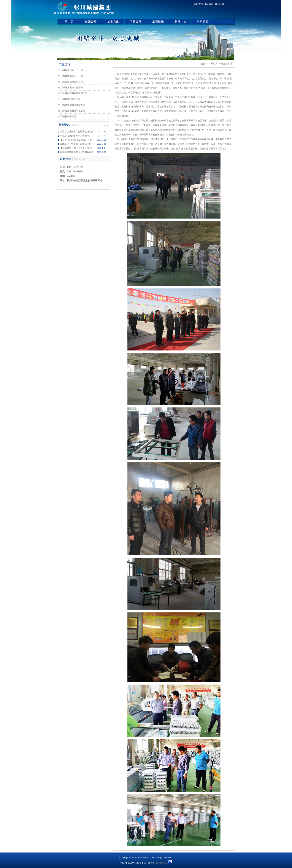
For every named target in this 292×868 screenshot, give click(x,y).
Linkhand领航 (161, 863)
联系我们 (219, 4)
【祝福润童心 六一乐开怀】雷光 (76, 148)
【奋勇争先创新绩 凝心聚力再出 (76, 140)
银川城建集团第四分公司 (70, 88)
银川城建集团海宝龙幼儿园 (71, 105)
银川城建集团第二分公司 (70, 76)
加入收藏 (209, 4)
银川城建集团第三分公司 (70, 82)
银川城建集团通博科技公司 (71, 111)
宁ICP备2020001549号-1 (132, 863)
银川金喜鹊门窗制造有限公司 (72, 93)
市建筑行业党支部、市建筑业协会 (77, 144)
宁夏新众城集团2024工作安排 (74, 136)
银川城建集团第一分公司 (70, 70)
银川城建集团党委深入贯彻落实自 (77, 152)
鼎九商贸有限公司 (67, 116)
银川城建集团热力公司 (69, 99)
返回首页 (199, 4)
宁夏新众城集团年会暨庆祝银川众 (77, 132)
